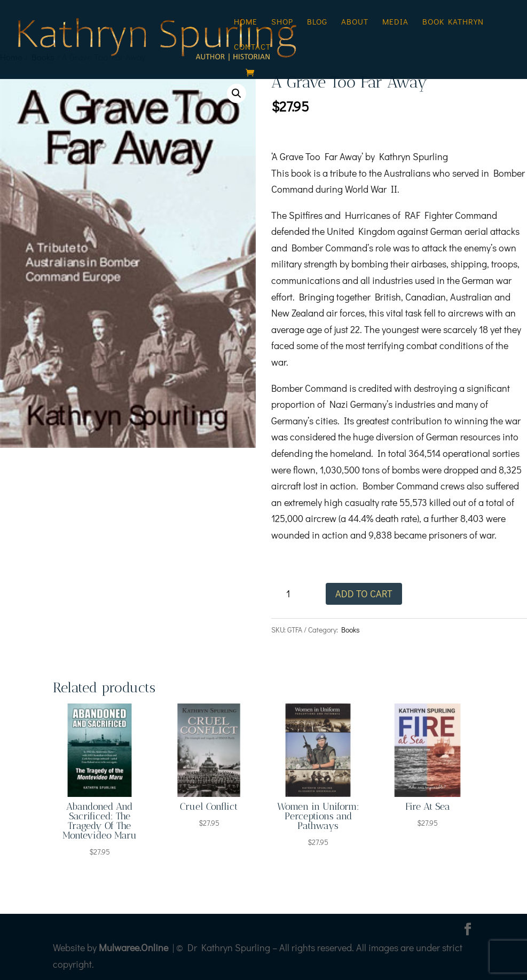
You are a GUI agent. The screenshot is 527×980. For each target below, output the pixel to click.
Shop (282, 22)
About (355, 22)
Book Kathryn (453, 22)
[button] (237, 93)
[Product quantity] (292, 594)
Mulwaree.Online (133, 947)
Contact (252, 47)
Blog (317, 22)
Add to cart (364, 594)
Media (395, 22)
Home (246, 22)
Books (351, 630)
